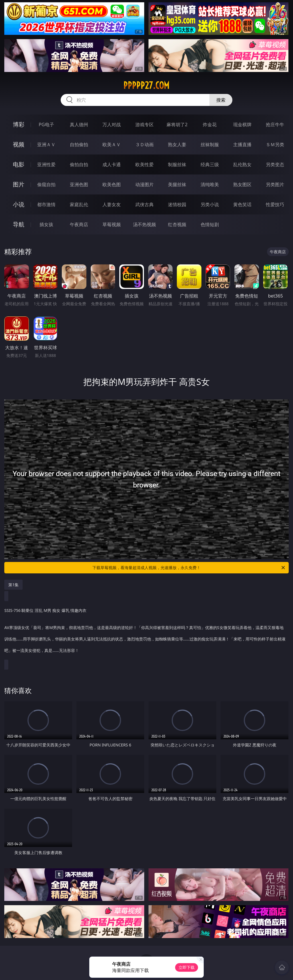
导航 (19, 224)
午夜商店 (79, 224)
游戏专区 (144, 124)
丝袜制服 (210, 144)
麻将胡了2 (177, 124)
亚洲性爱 (46, 164)
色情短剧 (210, 224)
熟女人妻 (177, 144)
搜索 (221, 100)
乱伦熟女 (242, 164)
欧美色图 (112, 184)
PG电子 (46, 124)
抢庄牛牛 (275, 124)
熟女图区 (242, 184)
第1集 (13, 585)
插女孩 (46, 224)
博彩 (19, 124)
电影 (19, 164)
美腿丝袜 (177, 184)
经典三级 (210, 164)
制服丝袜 (177, 164)
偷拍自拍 (79, 164)
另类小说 (210, 204)
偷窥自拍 (46, 184)
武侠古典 (144, 204)
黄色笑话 (242, 204)
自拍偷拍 (79, 144)
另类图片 (275, 184)
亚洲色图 (79, 184)
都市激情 (46, 204)
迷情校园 (177, 204)
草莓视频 (112, 224)
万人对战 (112, 124)
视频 (19, 144)
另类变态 (275, 164)
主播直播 (242, 144)
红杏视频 (177, 224)
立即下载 (187, 967)
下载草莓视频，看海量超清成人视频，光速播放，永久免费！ (189, 568)
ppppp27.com (146, 85)
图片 (19, 184)
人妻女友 (112, 204)
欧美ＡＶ (112, 144)
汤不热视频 (144, 224)
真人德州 (79, 124)
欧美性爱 (144, 164)
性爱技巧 (275, 204)
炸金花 (210, 124)
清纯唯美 (210, 184)
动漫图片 (144, 184)
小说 (19, 204)
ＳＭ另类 (275, 144)
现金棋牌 (242, 124)
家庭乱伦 (79, 204)
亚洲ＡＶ (46, 144)
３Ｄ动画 (144, 144)
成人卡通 (112, 164)
